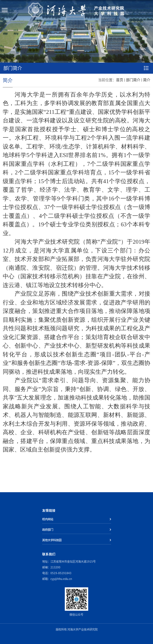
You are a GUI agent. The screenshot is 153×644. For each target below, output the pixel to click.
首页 (120, 80)
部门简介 (133, 80)
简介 (147, 80)
